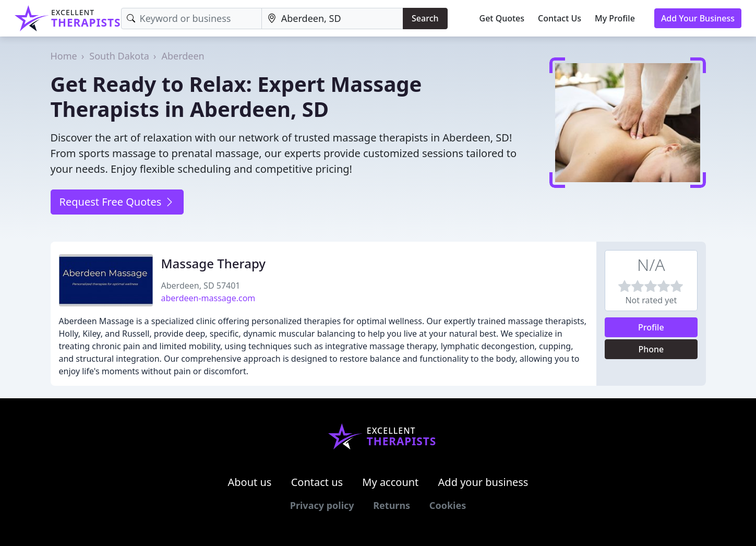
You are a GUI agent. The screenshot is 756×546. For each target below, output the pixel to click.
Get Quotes (502, 18)
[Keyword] (191, 19)
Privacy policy (322, 505)
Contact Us (560, 18)
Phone (651, 349)
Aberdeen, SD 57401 (201, 286)
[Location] (332, 19)
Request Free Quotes (117, 202)
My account (390, 482)
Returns (392, 505)
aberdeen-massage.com (208, 298)
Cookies (448, 505)
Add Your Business (698, 18)
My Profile (615, 18)
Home (64, 56)
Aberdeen (183, 56)
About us (250, 482)
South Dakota (119, 56)
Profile (651, 327)
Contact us (317, 482)
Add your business (483, 482)
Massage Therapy (214, 263)
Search (425, 18)
